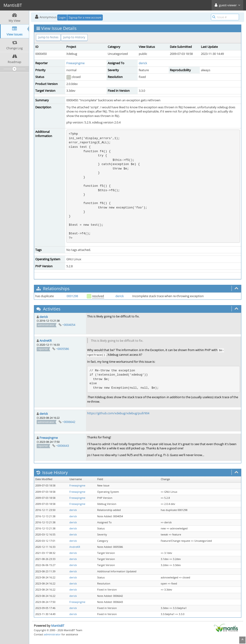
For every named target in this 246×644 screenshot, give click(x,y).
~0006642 (69, 422)
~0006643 (62, 446)
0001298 (72, 296)
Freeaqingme (75, 63)
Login (62, 17)
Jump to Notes (48, 37)
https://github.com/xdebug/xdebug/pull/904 (118, 413)
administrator (52, 634)
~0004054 (69, 325)
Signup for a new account (85, 17)
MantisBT (58, 626)
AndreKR (46, 341)
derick (143, 63)
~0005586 (62, 349)
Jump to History (74, 37)
